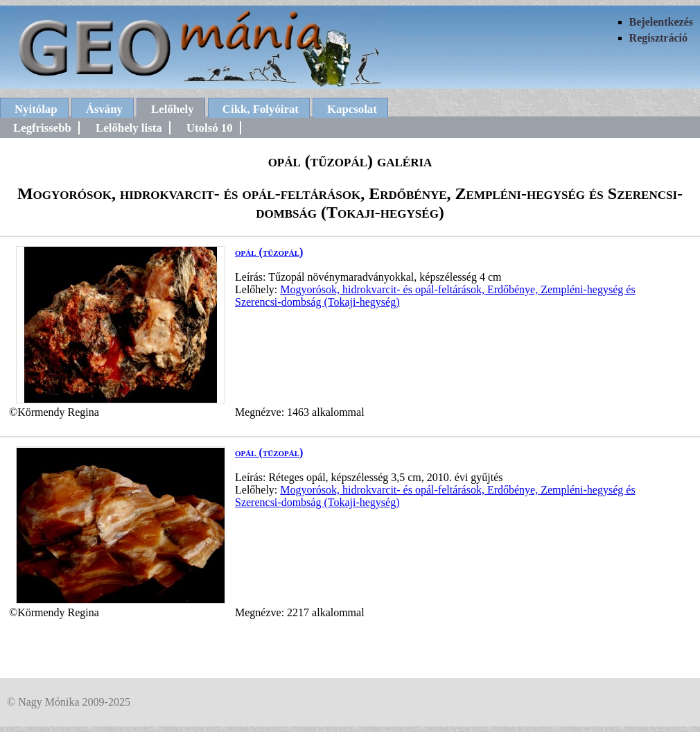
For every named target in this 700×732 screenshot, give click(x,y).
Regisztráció (658, 38)
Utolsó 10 (210, 128)
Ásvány (104, 109)
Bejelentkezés (661, 22)
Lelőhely (173, 109)
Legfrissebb (42, 128)
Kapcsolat (352, 109)
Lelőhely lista (129, 128)
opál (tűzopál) (269, 252)
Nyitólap (36, 109)
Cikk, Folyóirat (261, 109)
